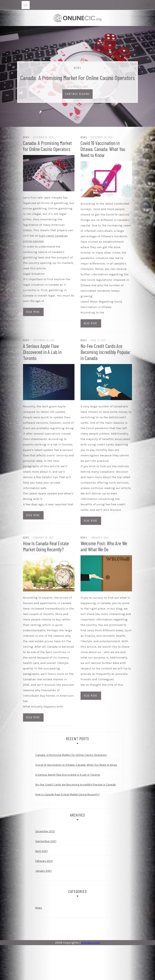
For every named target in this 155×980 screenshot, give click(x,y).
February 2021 (44, 861)
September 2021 (46, 841)
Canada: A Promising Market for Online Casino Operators (77, 78)
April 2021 (41, 851)
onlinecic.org (91, 943)
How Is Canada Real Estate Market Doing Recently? (46, 546)
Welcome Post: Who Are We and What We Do (104, 546)
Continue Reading (77, 94)
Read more (33, 312)
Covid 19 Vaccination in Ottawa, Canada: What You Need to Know (103, 149)
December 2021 (45, 831)
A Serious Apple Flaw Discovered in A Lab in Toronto (42, 352)
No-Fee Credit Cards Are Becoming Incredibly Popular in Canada (105, 352)
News (78, 68)
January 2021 (43, 871)
